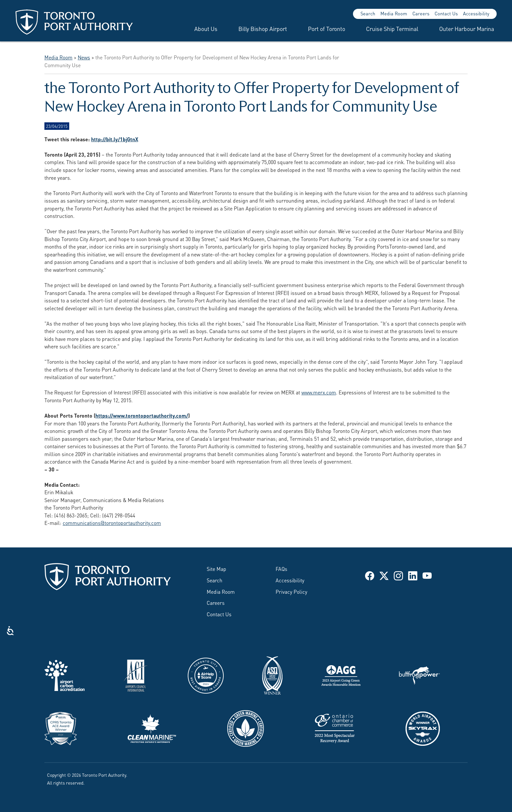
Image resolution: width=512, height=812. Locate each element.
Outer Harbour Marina (467, 28)
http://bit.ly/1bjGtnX (115, 139)
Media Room (394, 13)
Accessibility (476, 13)
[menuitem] (198, 28)
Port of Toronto (327, 28)
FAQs (281, 568)
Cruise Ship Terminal (392, 28)
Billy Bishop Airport (263, 28)
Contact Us (446, 13)
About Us (206, 28)
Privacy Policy (291, 591)
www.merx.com (319, 392)
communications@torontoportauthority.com (112, 522)
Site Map (216, 568)
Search (368, 13)
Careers (421, 13)
